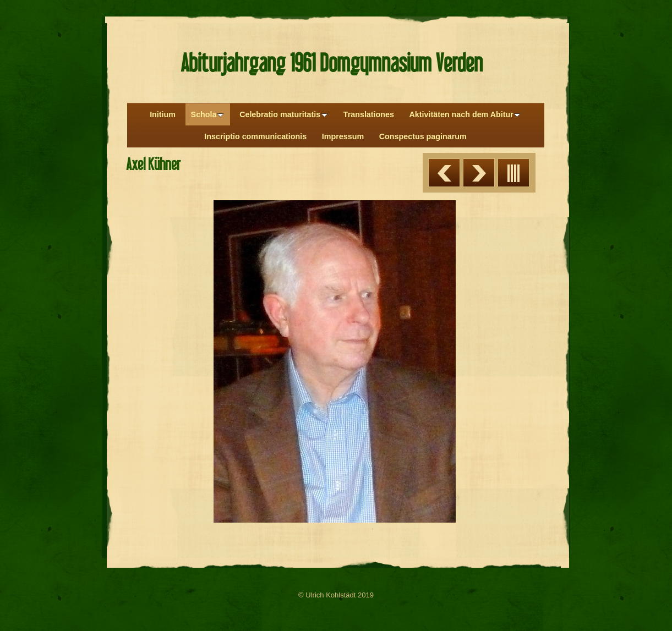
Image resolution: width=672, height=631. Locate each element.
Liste (513, 173)
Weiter (479, 173)
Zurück (444, 173)
